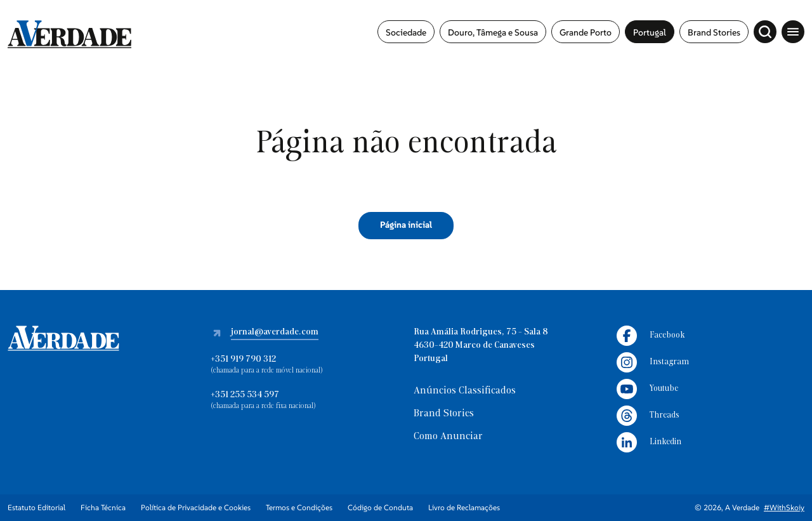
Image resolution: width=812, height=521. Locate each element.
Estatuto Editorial (36, 507)
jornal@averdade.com (275, 332)
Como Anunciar (448, 437)
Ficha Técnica (103, 507)
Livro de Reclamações (464, 507)
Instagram (653, 362)
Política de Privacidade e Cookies (196, 507)
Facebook (651, 336)
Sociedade (406, 32)
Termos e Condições (299, 507)
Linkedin (649, 442)
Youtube (647, 389)
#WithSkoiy (784, 507)
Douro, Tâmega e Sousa (493, 32)
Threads (648, 416)
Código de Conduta (380, 507)
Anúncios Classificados (465, 391)
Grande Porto (586, 32)
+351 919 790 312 (243, 359)
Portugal (650, 32)
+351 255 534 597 (245, 395)
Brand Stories (714, 32)
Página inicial (406, 225)
